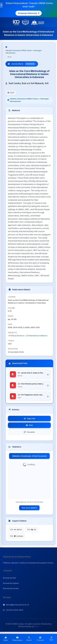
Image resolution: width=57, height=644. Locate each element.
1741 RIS (32, 530)
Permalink (29, 432)
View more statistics (29, 508)
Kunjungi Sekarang (29, 13)
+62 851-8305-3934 (13, 610)
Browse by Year (9, 578)
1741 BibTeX (16, 530)
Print (29, 425)
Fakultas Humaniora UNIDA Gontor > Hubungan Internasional (29, 100)
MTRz (36, 626)
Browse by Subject (11, 583)
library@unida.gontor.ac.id (16, 605)
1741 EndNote (16, 536)
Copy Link (29, 419)
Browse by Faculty (11, 588)
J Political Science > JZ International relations (28, 336)
